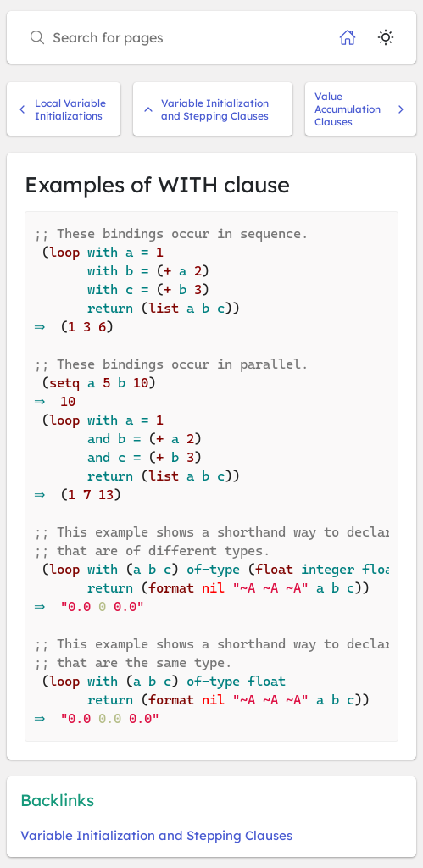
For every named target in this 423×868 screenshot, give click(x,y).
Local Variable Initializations (61, 109)
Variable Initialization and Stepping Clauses (206, 109)
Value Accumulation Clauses (361, 109)
